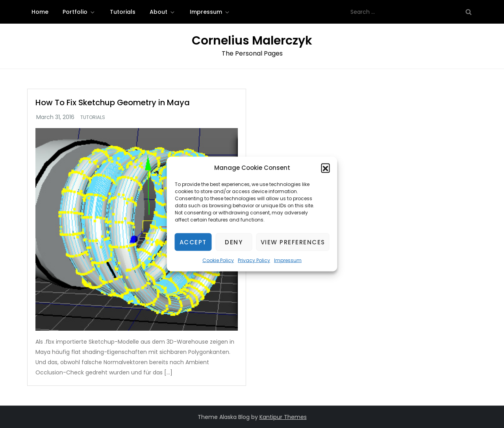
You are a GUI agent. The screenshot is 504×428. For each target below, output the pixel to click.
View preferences (293, 242)
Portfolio (79, 12)
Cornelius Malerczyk (252, 41)
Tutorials (123, 12)
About (163, 12)
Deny (234, 242)
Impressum (288, 260)
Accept (193, 242)
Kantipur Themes (283, 417)
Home (40, 12)
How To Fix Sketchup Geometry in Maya (113, 102)
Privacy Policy (254, 260)
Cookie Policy (218, 260)
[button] (326, 168)
